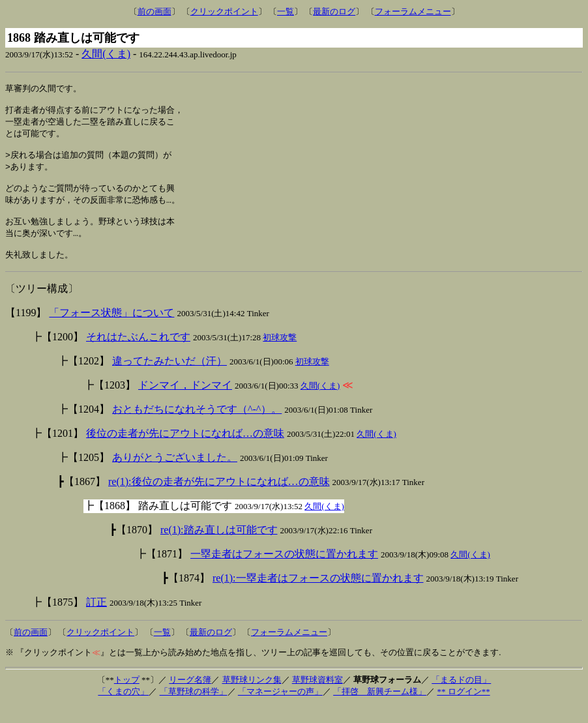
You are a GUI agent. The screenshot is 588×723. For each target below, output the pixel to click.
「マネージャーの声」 (280, 708)
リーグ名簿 (190, 697)
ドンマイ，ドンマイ (185, 402)
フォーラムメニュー (413, 11)
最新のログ (334, 11)
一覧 (286, 11)
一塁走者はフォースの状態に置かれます (284, 571)
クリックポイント (224, 11)
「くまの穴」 (123, 708)
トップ (127, 697)
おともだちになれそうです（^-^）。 (197, 426)
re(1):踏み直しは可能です (219, 547)
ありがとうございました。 (175, 474)
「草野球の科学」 (194, 708)
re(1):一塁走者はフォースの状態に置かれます (318, 595)
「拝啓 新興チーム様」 (380, 708)
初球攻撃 (280, 354)
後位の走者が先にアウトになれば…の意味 (185, 450)
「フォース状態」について (111, 330)
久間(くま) (106, 54)
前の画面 (154, 11)
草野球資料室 (317, 697)
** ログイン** (463, 708)
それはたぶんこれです (138, 354)
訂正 (96, 619)
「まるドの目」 (461, 697)
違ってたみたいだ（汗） (169, 378)
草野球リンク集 (252, 697)
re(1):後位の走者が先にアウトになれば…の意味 (219, 498)
